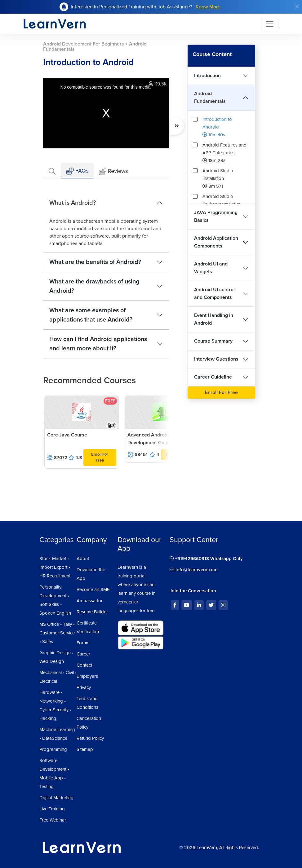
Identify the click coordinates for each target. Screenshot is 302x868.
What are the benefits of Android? (95, 262)
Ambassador (90, 601)
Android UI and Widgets (211, 268)
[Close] (297, 7)
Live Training (52, 809)
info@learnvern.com (194, 570)
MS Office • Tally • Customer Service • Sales (57, 633)
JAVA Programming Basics (216, 216)
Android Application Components (216, 242)
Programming (53, 749)
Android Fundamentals (210, 97)
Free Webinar (53, 820)
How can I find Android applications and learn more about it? (98, 344)
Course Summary (213, 341)
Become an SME (93, 590)
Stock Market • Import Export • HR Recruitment (55, 567)
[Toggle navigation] (270, 24)
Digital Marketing (56, 798)
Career (83, 654)
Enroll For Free (100, 457)
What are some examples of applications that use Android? (91, 315)
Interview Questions (216, 359)
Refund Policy (90, 738)
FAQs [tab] (77, 171)
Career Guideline (213, 377)
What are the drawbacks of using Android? (94, 286)
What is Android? (73, 203)
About (83, 559)
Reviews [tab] (113, 171)
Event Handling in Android (214, 319)
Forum (83, 643)
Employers (87, 676)
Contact (84, 665)
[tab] (52, 171)
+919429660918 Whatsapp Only (206, 559)
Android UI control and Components (214, 294)
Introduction (207, 76)
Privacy (84, 687)
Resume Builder (92, 612)
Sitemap (85, 749)
